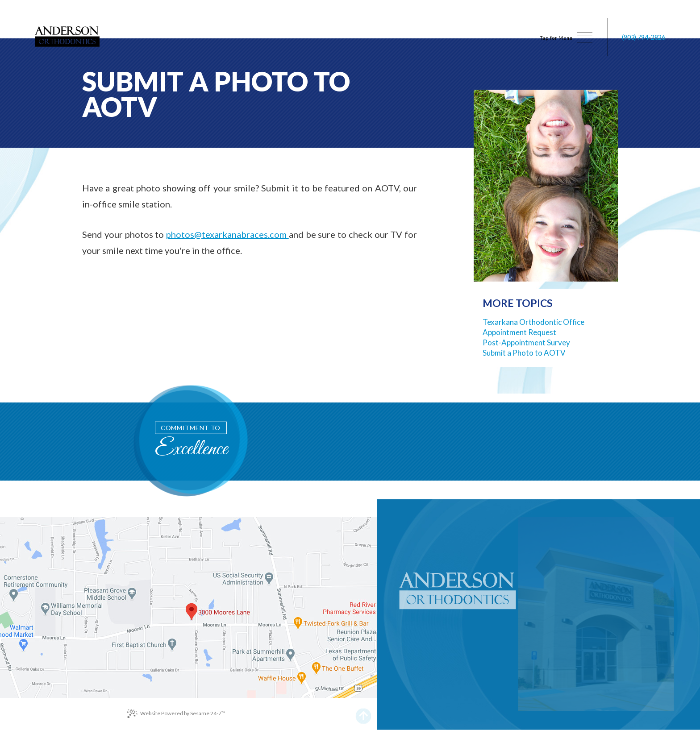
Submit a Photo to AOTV (524, 353)
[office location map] (188, 608)
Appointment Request (519, 332)
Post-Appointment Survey (526, 342)
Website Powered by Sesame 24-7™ (176, 713)
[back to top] (364, 713)
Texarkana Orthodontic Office (533, 322)
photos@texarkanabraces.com (227, 234)
